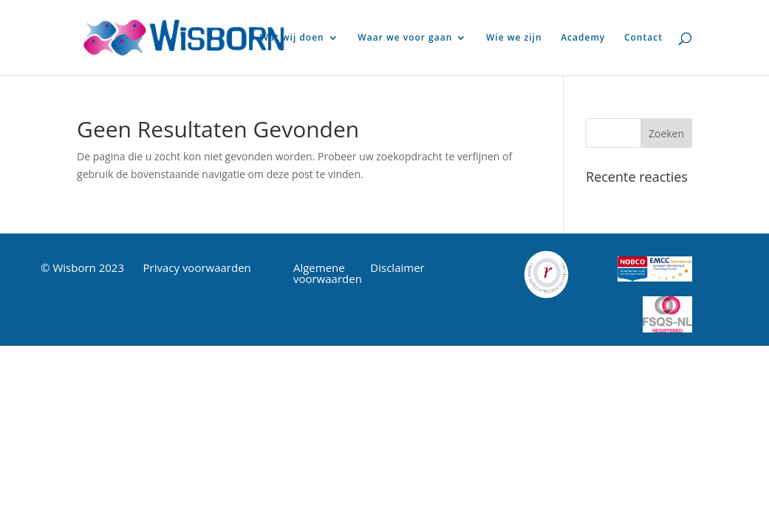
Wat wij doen (292, 38)
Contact (643, 38)
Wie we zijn (514, 38)
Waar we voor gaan (405, 38)
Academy (583, 38)
